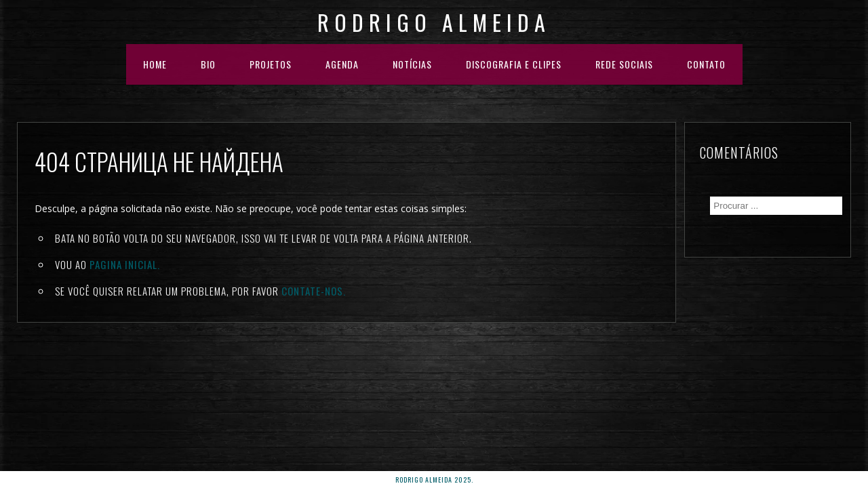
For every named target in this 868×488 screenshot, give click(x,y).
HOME (155, 64)
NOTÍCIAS (412, 64)
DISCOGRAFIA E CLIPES (514, 64)
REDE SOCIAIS (624, 64)
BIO (208, 64)
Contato (706, 64)
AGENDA (342, 64)
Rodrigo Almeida (434, 22)
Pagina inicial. (125, 264)
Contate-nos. (314, 291)
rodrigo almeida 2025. (434, 480)
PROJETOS (271, 64)
